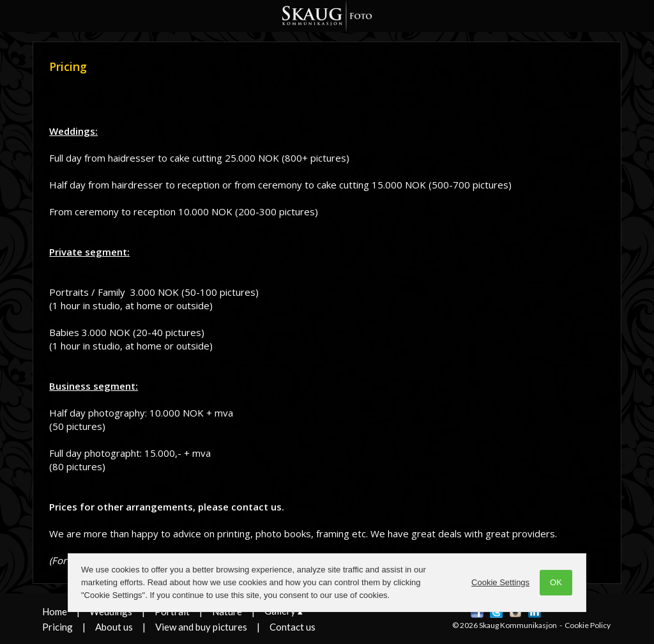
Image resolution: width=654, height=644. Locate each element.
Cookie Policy (588, 625)
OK (552, 582)
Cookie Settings (497, 582)
